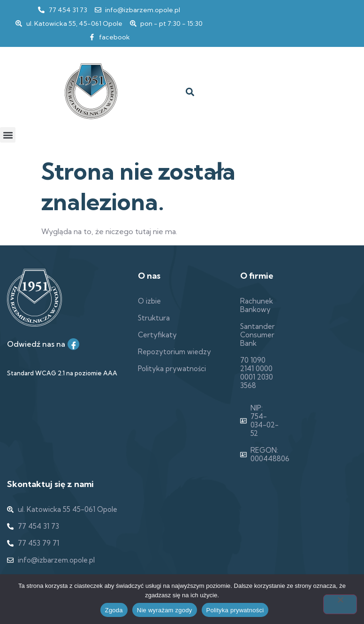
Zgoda (114, 610)
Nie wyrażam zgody (165, 610)
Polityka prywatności (235, 610)
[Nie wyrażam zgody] (340, 604)
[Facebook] (73, 344)
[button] (190, 92)
